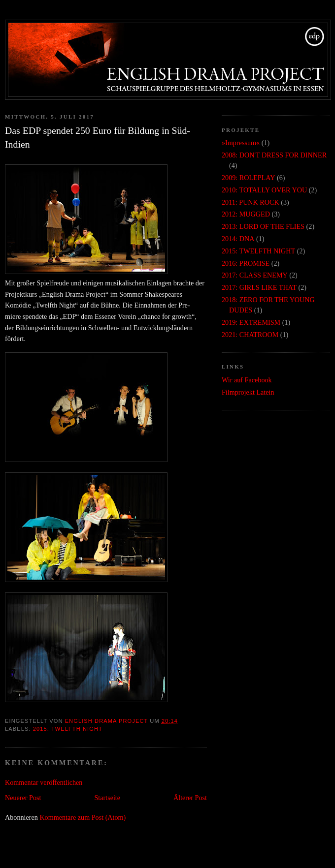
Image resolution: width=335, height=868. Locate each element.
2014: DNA (238, 239)
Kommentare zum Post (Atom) (83, 817)
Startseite (107, 798)
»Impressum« (241, 143)
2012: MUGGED (246, 214)
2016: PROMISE (246, 263)
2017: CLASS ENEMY (255, 275)
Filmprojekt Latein (248, 392)
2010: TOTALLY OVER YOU (264, 190)
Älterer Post (190, 798)
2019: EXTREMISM (251, 322)
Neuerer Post (23, 798)
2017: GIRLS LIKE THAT (259, 287)
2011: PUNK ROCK (251, 202)
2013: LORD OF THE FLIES (263, 226)
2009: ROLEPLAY (248, 178)
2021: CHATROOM (250, 335)
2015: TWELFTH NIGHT (68, 729)
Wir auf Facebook (247, 380)
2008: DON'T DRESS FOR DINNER (274, 155)
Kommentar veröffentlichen (44, 782)
